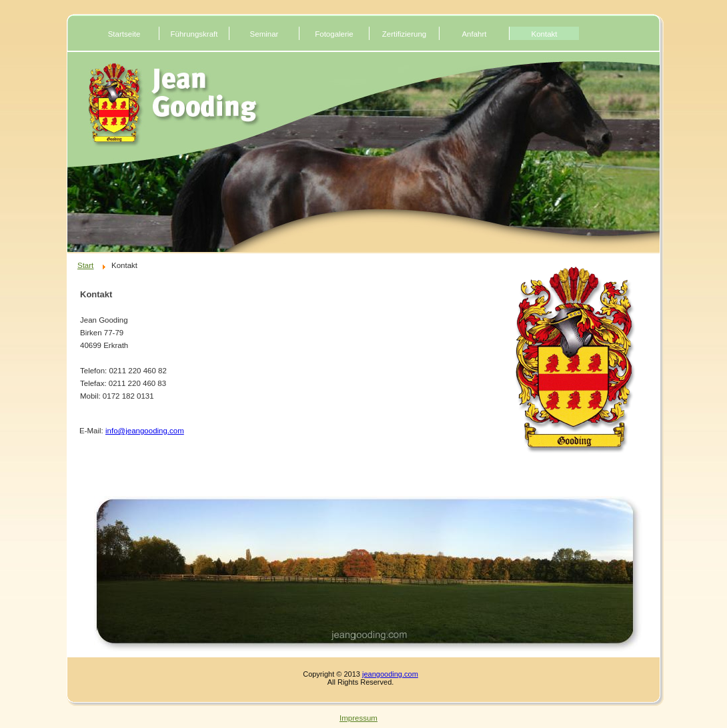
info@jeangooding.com (145, 431)
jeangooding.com (390, 674)
